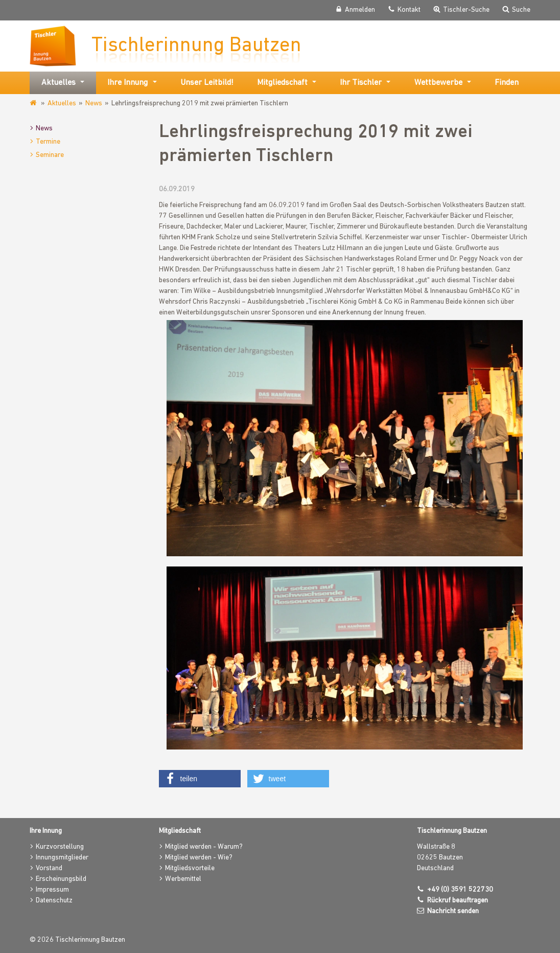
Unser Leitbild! (207, 83)
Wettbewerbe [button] (438, 83)
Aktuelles (62, 104)
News (94, 104)
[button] (200, 779)
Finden (507, 83)
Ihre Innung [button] (127, 83)
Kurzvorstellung (60, 847)
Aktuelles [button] (59, 83)
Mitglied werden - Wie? (199, 858)
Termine (48, 142)
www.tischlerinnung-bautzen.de (34, 103)
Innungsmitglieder (62, 858)
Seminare (50, 155)
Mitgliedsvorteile (190, 868)
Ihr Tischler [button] (361, 83)
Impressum (52, 890)
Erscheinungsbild (61, 879)
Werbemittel (183, 879)
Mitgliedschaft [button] (282, 83)
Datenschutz (54, 901)
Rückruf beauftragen (458, 901)
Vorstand (49, 868)
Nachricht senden (453, 911)
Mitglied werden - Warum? (204, 847)
